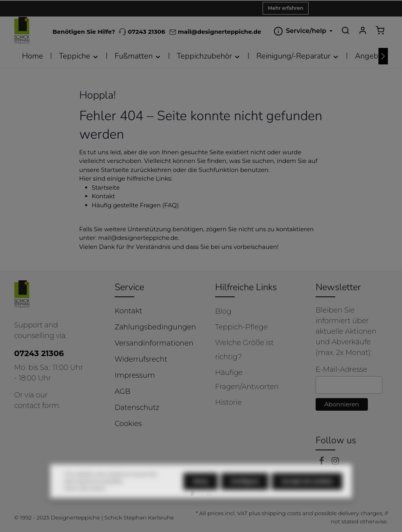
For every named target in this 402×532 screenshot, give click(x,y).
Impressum (135, 375)
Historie (228, 402)
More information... (87, 503)
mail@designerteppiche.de (138, 238)
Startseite (106, 187)
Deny (201, 496)
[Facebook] (323, 463)
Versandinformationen (154, 343)
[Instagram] (335, 463)
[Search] (345, 30)
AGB (122, 391)
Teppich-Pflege (241, 327)
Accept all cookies (307, 496)
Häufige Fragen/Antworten (247, 380)
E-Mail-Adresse (341, 369)
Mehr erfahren (285, 8)
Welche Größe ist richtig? (245, 350)
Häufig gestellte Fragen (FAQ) (135, 205)
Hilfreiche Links (246, 287)
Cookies (128, 424)
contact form (37, 406)
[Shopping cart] (380, 30)
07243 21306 (142, 32)
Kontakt (104, 196)
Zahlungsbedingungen (155, 327)
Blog (223, 311)
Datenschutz (137, 408)
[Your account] (363, 30)
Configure (245, 496)
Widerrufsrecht (141, 359)
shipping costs (281, 513)
